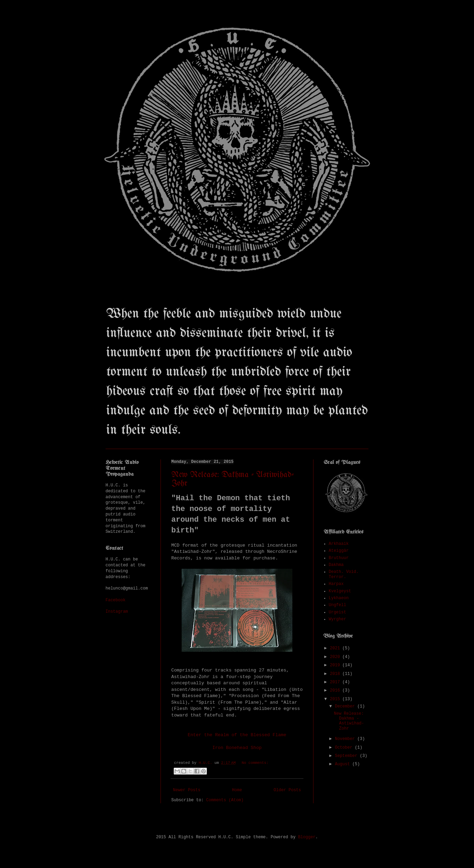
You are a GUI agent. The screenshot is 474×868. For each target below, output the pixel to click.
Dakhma (336, 565)
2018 (336, 674)
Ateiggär (339, 551)
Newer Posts (187, 790)
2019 (336, 665)
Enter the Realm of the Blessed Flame (237, 735)
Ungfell (337, 605)
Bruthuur (339, 558)
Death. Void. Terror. (344, 574)
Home (237, 790)
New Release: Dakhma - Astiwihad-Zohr (349, 721)
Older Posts (287, 790)
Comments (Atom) (225, 800)
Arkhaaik (339, 544)
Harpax (336, 584)
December (346, 706)
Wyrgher (337, 619)
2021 (336, 648)
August (344, 764)
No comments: (255, 763)
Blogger (307, 837)
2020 (336, 657)
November (346, 739)
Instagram (117, 612)
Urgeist (337, 612)
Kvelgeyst (340, 591)
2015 (336, 699)
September (347, 756)
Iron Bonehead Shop (237, 748)
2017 (336, 682)
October (345, 748)
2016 (336, 691)
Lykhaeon (339, 598)
